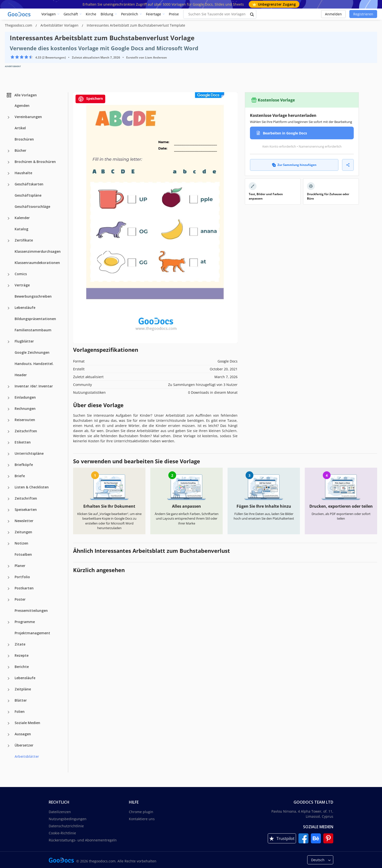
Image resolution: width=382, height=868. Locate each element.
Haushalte (23, 173)
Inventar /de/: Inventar (34, 386)
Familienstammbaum (33, 330)
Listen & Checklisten (32, 487)
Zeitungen (23, 532)
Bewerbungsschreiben (33, 296)
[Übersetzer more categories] (9, 746)
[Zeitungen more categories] (9, 533)
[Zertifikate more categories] (9, 241)
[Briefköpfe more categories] (9, 465)
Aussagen (23, 734)
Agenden (22, 106)
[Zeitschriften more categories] (9, 432)
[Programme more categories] (9, 622)
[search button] (252, 14)
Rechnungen (25, 409)
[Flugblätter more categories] (9, 342)
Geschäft (71, 14)
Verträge (22, 285)
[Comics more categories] (9, 274)
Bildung (107, 14)
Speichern (90, 99)
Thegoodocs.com (19, 25)
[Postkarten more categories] (9, 589)
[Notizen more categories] (9, 544)
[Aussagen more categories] (9, 735)
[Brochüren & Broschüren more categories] (9, 162)
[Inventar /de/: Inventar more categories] (9, 387)
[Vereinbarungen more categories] (9, 117)
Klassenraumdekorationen (37, 263)
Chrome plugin (141, 812)
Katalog (21, 229)
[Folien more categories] (9, 712)
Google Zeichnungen (32, 352)
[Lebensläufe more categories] (9, 308)
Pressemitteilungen (31, 611)
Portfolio (22, 577)
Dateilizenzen (60, 812)
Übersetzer (24, 745)
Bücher (20, 150)
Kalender (22, 218)
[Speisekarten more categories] (9, 510)
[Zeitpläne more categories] (9, 690)
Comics (21, 274)
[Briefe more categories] (9, 476)
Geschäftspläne (28, 195)
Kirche (91, 14)
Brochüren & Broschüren (35, 162)
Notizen (21, 543)
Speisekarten (26, 510)
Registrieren (363, 14)
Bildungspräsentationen (35, 319)
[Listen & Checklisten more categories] (9, 488)
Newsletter (24, 521)
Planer (20, 566)
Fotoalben (23, 554)
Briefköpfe (24, 465)
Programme (25, 622)
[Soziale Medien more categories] (9, 723)
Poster (20, 599)
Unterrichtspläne (29, 453)
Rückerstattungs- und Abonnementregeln (83, 840)
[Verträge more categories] (9, 286)
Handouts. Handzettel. (34, 364)
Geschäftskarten (29, 184)
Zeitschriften (26, 431)
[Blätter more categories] (9, 701)
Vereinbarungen (28, 117)
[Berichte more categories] (9, 667)
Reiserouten (25, 420)
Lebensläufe (25, 308)
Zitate (20, 644)
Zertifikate (24, 240)
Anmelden (333, 14)
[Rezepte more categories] (9, 656)
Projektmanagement (32, 633)
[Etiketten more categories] (9, 443)
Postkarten (24, 588)
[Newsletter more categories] (9, 521)
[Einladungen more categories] (9, 398)
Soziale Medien (27, 723)
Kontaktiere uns (142, 819)
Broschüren (24, 139)
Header (21, 375)
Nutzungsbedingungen (68, 819)
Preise (174, 14)
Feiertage (153, 14)
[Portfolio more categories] (9, 577)
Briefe (20, 476)
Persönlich (130, 14)
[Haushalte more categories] (9, 173)
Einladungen (25, 397)
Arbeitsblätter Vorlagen (60, 25)
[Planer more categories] (9, 566)
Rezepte (22, 655)
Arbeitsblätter (27, 756)
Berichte (22, 667)
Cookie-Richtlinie (62, 833)
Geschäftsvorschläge (32, 207)
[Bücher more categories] (9, 151)
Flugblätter (24, 341)
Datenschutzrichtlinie (66, 826)
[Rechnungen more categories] (9, 409)
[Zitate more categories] (9, 645)
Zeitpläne (23, 689)
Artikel (20, 128)
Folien (20, 712)
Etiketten (23, 442)
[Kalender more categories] (9, 218)
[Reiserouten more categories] (9, 420)
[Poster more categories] (9, 600)
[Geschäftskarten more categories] (9, 185)
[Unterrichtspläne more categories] (9, 454)
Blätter (21, 700)
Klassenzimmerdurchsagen (38, 251)
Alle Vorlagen (21, 95)
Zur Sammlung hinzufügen (294, 165)
